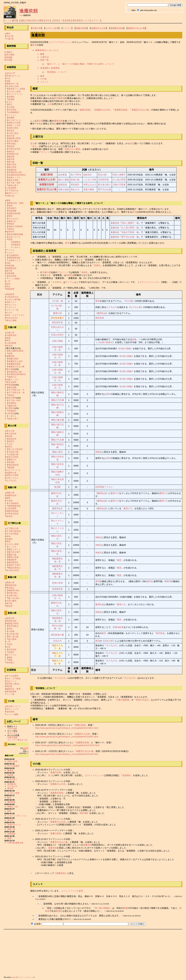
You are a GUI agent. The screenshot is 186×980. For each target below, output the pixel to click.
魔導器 (10, 770)
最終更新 (77, 20)
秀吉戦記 (12, 144)
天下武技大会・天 (16, 390)
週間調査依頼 (14, 258)
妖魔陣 (11, 118)
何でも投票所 (12, 676)
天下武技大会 (12, 191)
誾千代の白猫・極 (130, 237)
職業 (8, 200)
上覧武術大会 (12, 297)
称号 (35, 45)
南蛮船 (11, 99)
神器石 (11, 229)
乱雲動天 (8, 52)
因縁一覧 (11, 829)
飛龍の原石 (57, 452)
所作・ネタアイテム (15, 315)
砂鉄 (9, 811)
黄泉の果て (13, 185)
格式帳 (57, 487)
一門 (8, 281)
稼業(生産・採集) (16, 203)
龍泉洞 (11, 146)
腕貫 (119, 560)
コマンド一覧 (12, 310)
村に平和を (76, 175)
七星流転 (10, 413)
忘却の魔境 (13, 141)
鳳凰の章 (10, 583)
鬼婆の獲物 (89, 189)
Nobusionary (12, 318)
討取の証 (10, 196)
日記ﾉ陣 (10, 36)
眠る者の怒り (104, 185)
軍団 (8, 541)
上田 (10, 444)
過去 (16, 684)
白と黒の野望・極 (130, 228)
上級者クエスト (15, 260)
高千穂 (11, 136)
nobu (14, 977)
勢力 (10, 104)
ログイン (96, 20)
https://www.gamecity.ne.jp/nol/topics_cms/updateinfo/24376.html (67, 745)
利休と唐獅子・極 (130, 223)
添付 (48, 20)
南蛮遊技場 (13, 465)
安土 (32, 143)
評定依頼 (12, 110)
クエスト (67, 28)
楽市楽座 (12, 276)
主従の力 (57, 641)
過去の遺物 (11, 320)
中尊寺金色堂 (14, 149)
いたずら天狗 (90, 180)
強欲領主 (88, 175)
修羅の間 (12, 406)
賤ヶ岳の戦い (14, 598)
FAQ (8, 78)
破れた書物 (64, 180)
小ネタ (9, 313)
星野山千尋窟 (14, 123)
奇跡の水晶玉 (142, 700)
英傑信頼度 (118, 627)
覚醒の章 (10, 493)
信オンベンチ (12, 709)
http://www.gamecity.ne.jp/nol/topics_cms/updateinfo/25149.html (67, 754)
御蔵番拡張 (11, 268)
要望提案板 (11, 691)
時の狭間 (12, 639)
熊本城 (11, 159)
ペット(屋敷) (14, 279)
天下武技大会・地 (16, 393)
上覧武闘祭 (11, 188)
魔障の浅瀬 (13, 557)
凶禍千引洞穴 (14, 565)
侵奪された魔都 (72, 149)
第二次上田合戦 (15, 449)
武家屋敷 (10, 273)
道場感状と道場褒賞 (50, 68)
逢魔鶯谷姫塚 (117, 28)
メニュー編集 (12, 714)
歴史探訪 (75, 185)
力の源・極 (57, 301)
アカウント (44, 152)
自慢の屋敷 (12, 737)
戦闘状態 (10, 289)
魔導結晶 (102, 313)
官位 (8, 286)
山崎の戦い (13, 596)
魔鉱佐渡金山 (14, 568)
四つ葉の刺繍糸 (102, 908)
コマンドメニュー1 (148, 282)
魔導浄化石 (57, 508)
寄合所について (13, 706)
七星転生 (16, 247)
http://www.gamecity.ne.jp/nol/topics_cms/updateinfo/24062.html (67, 737)
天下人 (9, 102)
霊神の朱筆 (57, 583)
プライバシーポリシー (25, 977)
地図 (8, 81)
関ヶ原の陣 (13, 637)
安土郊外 (15, 86)
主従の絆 (108, 641)
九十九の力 (112, 307)
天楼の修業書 (123, 700)
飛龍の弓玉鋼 (57, 440)
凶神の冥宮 (13, 128)
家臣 (56, 98)
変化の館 (102, 175)
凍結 (29, 20)
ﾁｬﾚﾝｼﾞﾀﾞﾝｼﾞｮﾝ (15, 94)
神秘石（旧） (13, 807)
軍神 (97, 301)
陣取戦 (16, 112)
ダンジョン (11, 115)
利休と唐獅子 (119, 175)
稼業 (8, 498)
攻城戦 (11, 97)
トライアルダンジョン (61, 42)
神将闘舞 (8, 57)
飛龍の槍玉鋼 (57, 420)
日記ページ (11, 681)
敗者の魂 (75, 180)
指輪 (134, 339)
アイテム (70, 282)
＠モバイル (11, 305)
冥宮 (17, 351)
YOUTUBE (12, 729)
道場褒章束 (57, 589)
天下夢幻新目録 (13, 531)
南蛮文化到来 (12, 457)
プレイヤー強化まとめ (17, 740)
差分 (35, 20)
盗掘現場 (63, 185)
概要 (42, 54)
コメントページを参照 (72, 891)
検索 (68, 20)
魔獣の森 (12, 555)
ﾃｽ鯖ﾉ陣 (10, 39)
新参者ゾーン (14, 89)
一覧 (62, 20)
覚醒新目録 (11, 495)
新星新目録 (11, 621)
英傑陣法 (16, 242)
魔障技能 (58, 121)
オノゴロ (12, 547)
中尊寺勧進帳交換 (15, 843)
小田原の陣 (13, 634)
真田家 (9, 436)
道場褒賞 (57, 282)
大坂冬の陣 (13, 452)
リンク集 (10, 694)
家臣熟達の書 (57, 635)
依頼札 (97, 265)
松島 (10, 629)
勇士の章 (10, 431)
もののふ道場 (52, 28)
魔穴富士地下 (14, 552)
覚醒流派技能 (14, 213)
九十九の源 (135, 307)
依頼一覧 (44, 60)
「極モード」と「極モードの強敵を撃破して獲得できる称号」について (80, 64)
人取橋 (11, 631)
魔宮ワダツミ (14, 549)
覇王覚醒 (8, 60)
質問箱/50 (12, 784)
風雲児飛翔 (9, 55)
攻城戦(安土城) (15, 172)
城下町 (9, 271)
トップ (8, 20)
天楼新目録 (11, 335)
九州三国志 (13, 133)
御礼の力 (75, 189)
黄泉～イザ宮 (14, 125)
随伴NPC (10, 232)
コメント (44, 82)
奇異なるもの (90, 185)
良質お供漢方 (57, 335)
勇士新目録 (11, 434)
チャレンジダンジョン (17, 816)
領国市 (11, 652)
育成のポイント (13, 76)
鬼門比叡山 (13, 626)
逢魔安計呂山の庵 (136, 28)
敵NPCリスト (12, 193)
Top (21, 15)
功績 (8, 263)
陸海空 (11, 131)
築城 (8, 338)
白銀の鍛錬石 (106, 342)
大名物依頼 (13, 255)
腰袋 (10, 657)
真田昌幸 (12, 439)
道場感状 (126, 775)
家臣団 (11, 234)
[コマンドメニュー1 (95, 775)
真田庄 (11, 441)
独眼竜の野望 (14, 138)
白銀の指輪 (57, 341)
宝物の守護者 (119, 185)
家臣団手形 (57, 322)
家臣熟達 (100, 318)
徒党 (132, 143)
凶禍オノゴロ (14, 177)
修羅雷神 (11, 802)
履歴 (41, 20)
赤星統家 (11, 834)
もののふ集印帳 (13, 299)
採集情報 (10, 266)
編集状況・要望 (13, 689)
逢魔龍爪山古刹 (98, 28)
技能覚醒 (12, 211)
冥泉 (22, 351)
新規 (56, 20)
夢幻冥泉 (12, 167)
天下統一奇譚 (14, 183)
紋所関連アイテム (104, 487)
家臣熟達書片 (57, 318)
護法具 (10, 820)
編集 (23, 20)
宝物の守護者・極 (130, 232)
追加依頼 (10, 712)
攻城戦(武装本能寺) (17, 175)
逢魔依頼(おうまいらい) (47, 50)
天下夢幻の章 (12, 528)
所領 (10, 644)
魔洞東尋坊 (13, 562)
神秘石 (99, 452)
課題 (23, 89)
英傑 (63, 98)
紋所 (8, 284)
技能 (10, 206)
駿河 (9, 798)
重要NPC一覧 (12, 84)
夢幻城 (40, 121)
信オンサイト (13, 733)
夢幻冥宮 (12, 164)
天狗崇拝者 (103, 180)
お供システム (14, 237)
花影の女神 (12, 761)
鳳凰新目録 (11, 585)
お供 (50, 104)
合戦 (10, 112)
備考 (42, 76)
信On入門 (11, 73)
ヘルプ (86, 20)
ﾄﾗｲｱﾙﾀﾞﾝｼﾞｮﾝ (15, 120)
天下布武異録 (12, 534)
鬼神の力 (12, 226)
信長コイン (11, 302)
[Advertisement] (93, 952)
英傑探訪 (16, 245)
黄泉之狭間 (13, 180)
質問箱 (9, 684)
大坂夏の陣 (13, 454)
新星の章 (10, 618)
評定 (8, 647)
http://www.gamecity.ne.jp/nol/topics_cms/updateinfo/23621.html (67, 728)
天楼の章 (37, 28)
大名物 (11, 107)
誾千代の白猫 (104, 189)
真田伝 (11, 151)
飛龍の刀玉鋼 (57, 400)
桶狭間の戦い (14, 590)
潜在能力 (12, 208)
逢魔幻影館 (81, 28)
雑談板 (9, 686)
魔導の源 (57, 313)
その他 (43, 79)
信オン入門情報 (13, 678)
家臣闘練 (19, 234)
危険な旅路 (64, 189)
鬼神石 (20, 226)
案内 (15, 20)
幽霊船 (11, 157)
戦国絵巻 (10, 294)
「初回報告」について (56, 72)
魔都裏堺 (12, 560)
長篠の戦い (13, 593)
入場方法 (44, 57)
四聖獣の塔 (13, 154)
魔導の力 (115, 493)
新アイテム (11, 655)
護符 (97, 581)
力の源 (129, 301)
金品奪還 (63, 175)
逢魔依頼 (28, 11)
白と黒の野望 (119, 180)
